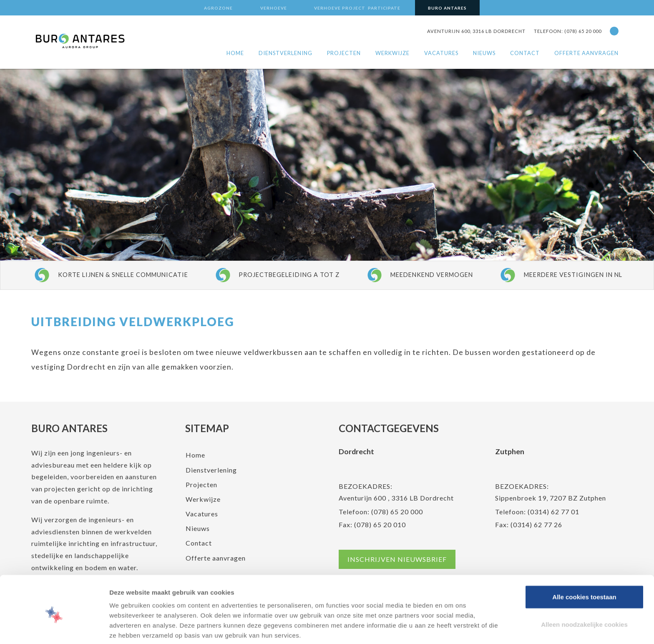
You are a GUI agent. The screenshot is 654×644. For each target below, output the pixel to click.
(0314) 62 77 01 (553, 512)
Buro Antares (447, 8)
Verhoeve (274, 8)
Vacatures (441, 53)
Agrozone (218, 8)
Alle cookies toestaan (584, 562)
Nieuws (484, 53)
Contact (525, 53)
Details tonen (453, 628)
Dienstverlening (285, 53)
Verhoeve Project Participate (357, 8)
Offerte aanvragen (586, 53)
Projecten (344, 53)
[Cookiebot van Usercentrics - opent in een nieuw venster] (54, 628)
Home (235, 53)
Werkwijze (392, 53)
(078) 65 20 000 (397, 512)
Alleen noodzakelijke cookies (584, 590)
